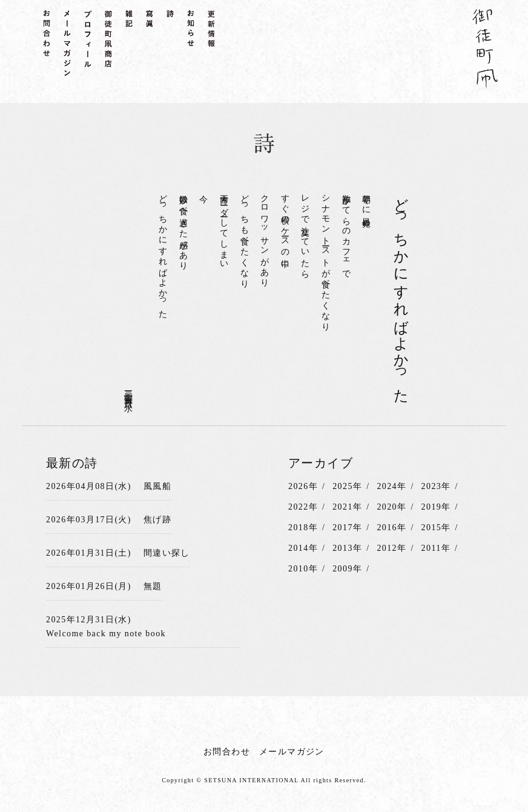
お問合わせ (227, 752)
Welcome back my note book (106, 634)
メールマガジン (292, 752)
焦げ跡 (157, 520)
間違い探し (167, 553)
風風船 (157, 486)
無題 (153, 586)
